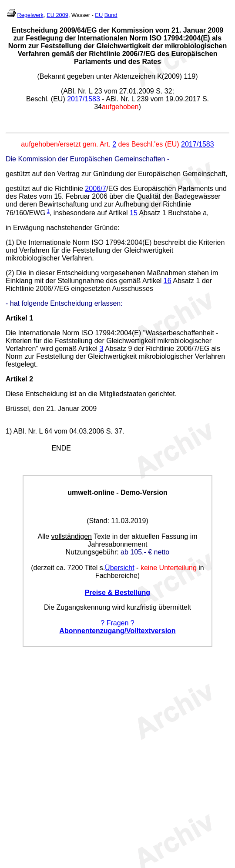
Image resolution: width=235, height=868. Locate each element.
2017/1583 (84, 99)
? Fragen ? (117, 623)
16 (168, 281)
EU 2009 (57, 15)
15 (134, 213)
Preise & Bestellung (117, 593)
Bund (111, 15)
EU (99, 15)
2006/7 (96, 189)
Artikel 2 (19, 379)
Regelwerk (30, 15)
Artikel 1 (19, 318)
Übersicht (120, 568)
